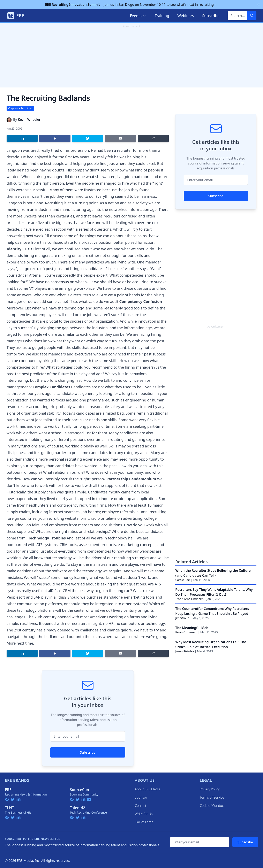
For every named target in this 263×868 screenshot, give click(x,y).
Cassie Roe (182, 580)
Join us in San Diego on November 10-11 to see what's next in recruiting (132, 5)
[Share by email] (120, 138)
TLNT (10, 808)
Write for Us (144, 814)
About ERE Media (148, 789)
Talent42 (77, 808)
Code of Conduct (212, 806)
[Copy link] (153, 138)
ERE (8, 790)
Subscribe (88, 752)
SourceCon (80, 790)
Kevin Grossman (186, 632)
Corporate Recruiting (20, 108)
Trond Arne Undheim (189, 599)
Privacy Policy (210, 789)
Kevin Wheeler (29, 120)
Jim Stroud (182, 618)
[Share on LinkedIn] (22, 138)
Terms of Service (212, 797)
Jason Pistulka (185, 651)
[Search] (252, 16)
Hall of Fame (144, 822)
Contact (141, 806)
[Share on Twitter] (88, 138)
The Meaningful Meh (192, 628)
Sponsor (141, 797)
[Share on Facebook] (55, 138)
